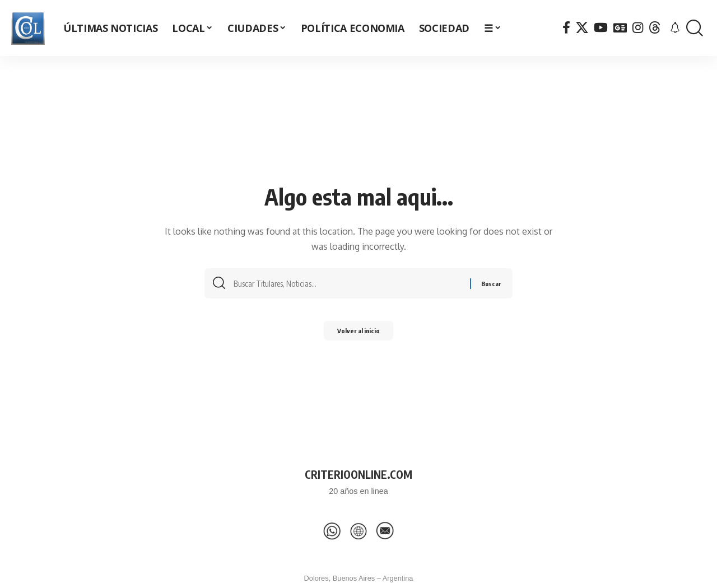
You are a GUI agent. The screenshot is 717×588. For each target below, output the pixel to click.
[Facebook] (566, 28)
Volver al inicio (358, 334)
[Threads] (655, 28)
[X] (582, 28)
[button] (695, 28)
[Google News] (620, 28)
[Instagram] (638, 28)
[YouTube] (601, 28)
